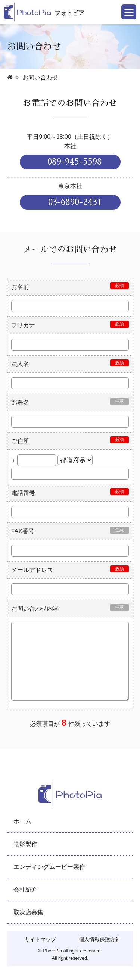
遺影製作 (25, 844)
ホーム (22, 821)
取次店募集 (28, 912)
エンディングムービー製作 (49, 867)
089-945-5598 (70, 162)
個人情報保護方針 (100, 939)
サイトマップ (40, 939)
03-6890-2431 (70, 202)
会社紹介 (25, 890)
